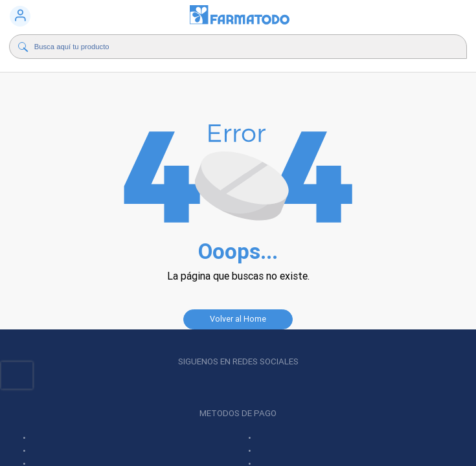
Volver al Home (238, 319)
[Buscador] (219, 47)
